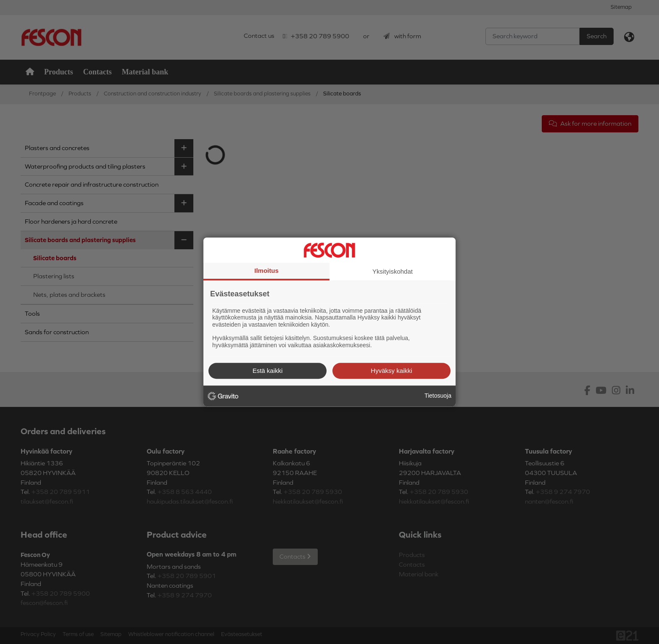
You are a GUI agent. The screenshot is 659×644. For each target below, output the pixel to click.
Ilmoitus (266, 271)
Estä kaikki (268, 371)
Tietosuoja (438, 396)
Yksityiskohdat (393, 271)
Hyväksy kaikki (391, 371)
